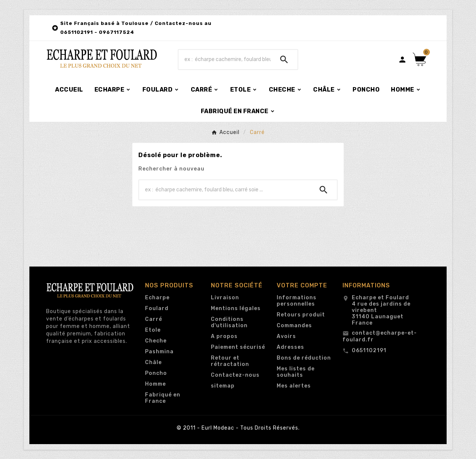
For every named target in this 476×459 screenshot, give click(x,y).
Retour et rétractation (230, 361)
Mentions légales (236, 308)
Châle (153, 362)
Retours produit (301, 315)
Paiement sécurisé (238, 347)
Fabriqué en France (163, 398)
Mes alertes (294, 386)
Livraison (225, 298)
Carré (154, 319)
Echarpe (157, 298)
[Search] (284, 60)
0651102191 (369, 350)
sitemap (223, 386)
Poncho (156, 373)
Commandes (294, 326)
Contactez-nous (235, 375)
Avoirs (286, 336)
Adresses (290, 347)
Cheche (156, 341)
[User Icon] (402, 60)
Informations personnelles (297, 301)
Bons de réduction (304, 358)
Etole (153, 330)
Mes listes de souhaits (296, 372)
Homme (155, 384)
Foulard (157, 308)
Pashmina (159, 352)
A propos (224, 336)
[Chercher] (225, 60)
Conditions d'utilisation (229, 322)
